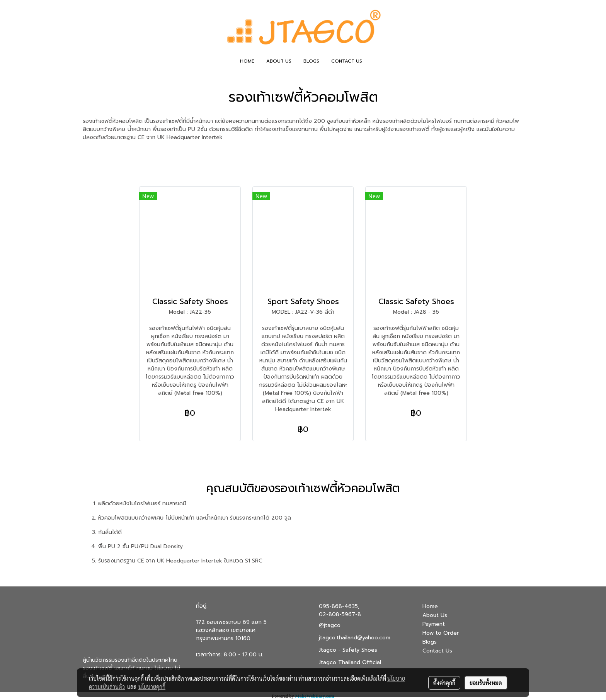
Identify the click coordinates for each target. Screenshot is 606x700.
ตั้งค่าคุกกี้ (444, 683)
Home (430, 606)
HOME (247, 61)
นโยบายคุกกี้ (152, 686)
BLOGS (311, 61)
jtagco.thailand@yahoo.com (355, 638)
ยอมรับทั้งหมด (486, 683)
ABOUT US (279, 61)
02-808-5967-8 (340, 614)
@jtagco (330, 625)
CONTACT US (347, 61)
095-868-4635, (339, 606)
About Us (435, 615)
